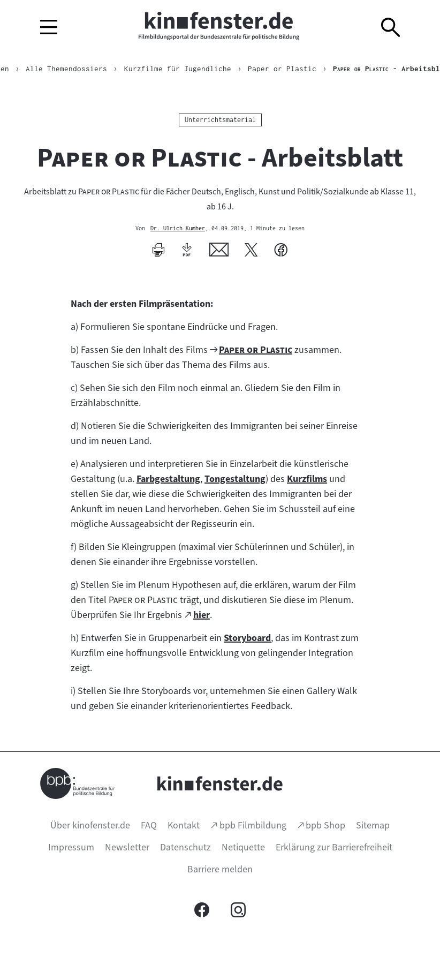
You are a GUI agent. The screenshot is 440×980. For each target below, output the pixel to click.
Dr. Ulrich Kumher (178, 229)
